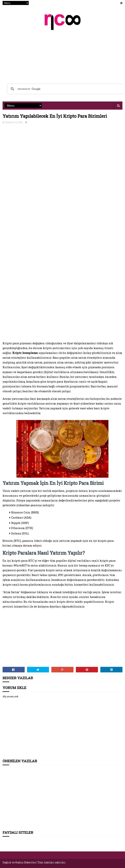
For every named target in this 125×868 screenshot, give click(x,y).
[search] (65, 89)
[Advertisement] (63, 55)
